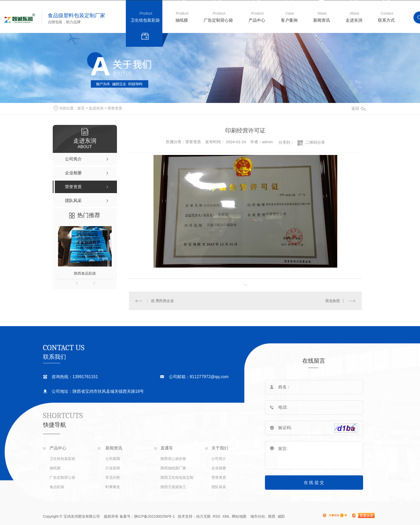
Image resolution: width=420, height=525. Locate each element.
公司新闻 (113, 459)
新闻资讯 (322, 20)
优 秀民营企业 (162, 301)
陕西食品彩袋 (85, 273)
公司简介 (219, 459)
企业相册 (219, 468)
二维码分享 (315, 142)
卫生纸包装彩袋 (145, 20)
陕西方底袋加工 (173, 487)
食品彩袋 (57, 487)
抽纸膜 (182, 20)
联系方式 (386, 20)
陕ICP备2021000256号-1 (155, 516)
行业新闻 (113, 468)
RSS (217, 516)
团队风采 (219, 487)
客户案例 (289, 20)
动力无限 (203, 516)
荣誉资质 (115, 108)
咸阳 (281, 516)
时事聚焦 (113, 487)
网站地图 (239, 516)
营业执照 (333, 301)
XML (227, 516)
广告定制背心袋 (218, 20)
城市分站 (258, 516)
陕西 (272, 516)
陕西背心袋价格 (173, 459)
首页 (81, 108)
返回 (358, 108)
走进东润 (354, 20)
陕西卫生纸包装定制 (177, 477)
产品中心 (257, 20)
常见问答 (113, 477)
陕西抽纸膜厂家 (173, 468)
